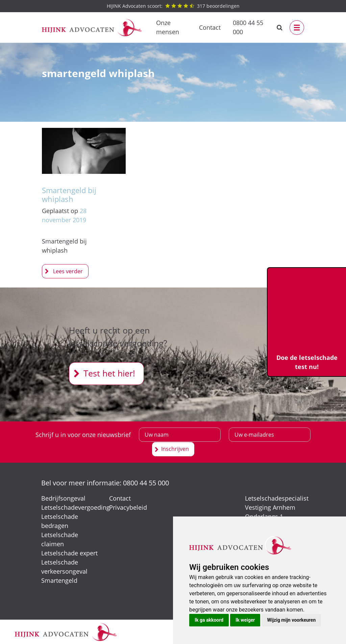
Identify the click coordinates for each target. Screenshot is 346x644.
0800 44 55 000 (248, 27)
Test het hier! (109, 373)
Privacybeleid (128, 507)
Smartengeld (59, 580)
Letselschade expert (69, 553)
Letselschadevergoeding (76, 507)
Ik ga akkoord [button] (209, 620)
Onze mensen (168, 27)
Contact (210, 27)
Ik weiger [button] (245, 620)
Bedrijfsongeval (63, 498)
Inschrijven (175, 449)
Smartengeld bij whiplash (69, 195)
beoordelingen (173, 6)
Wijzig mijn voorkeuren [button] (291, 620)
